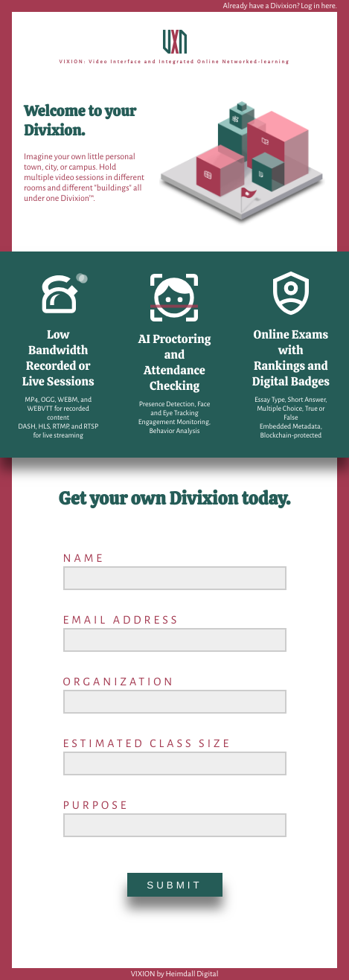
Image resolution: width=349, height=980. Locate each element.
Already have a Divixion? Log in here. (280, 6)
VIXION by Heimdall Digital (175, 974)
